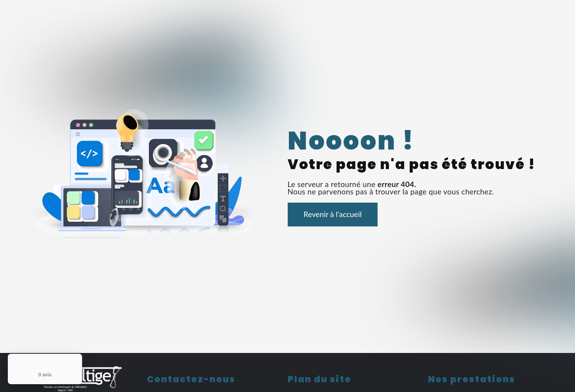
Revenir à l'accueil (333, 214)
